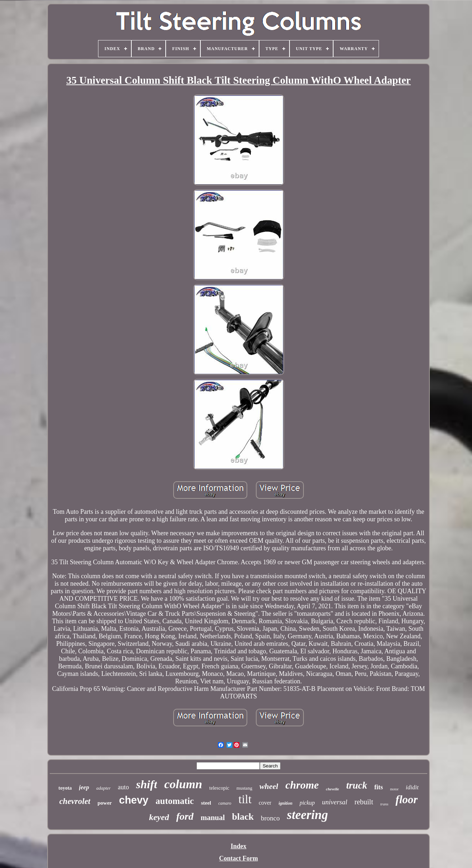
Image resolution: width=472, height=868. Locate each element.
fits (379, 787)
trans (385, 804)
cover (265, 803)
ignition (285, 803)
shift (147, 784)
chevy (134, 800)
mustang (244, 788)
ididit (412, 787)
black (243, 817)
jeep (84, 787)
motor (394, 789)
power (105, 803)
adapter (103, 788)
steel (206, 803)
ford (185, 816)
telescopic (219, 788)
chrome (302, 785)
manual (213, 818)
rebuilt (364, 802)
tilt (245, 799)
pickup (307, 803)
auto (123, 787)
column (183, 784)
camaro (225, 803)
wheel (269, 786)
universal (335, 802)
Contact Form (238, 858)
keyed (159, 817)
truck (357, 785)
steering (308, 815)
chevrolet (75, 801)
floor (407, 799)
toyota (65, 788)
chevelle (333, 789)
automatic (175, 801)
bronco (270, 818)
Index (238, 846)
